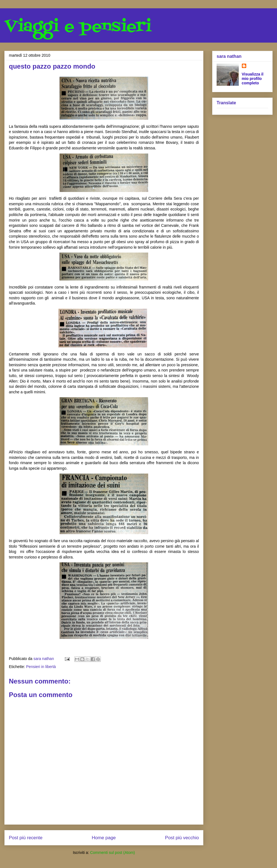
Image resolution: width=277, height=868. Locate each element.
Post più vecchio (182, 838)
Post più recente (26, 838)
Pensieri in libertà (41, 667)
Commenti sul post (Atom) (112, 853)
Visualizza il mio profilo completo (253, 79)
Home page (104, 838)
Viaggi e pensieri (78, 27)
